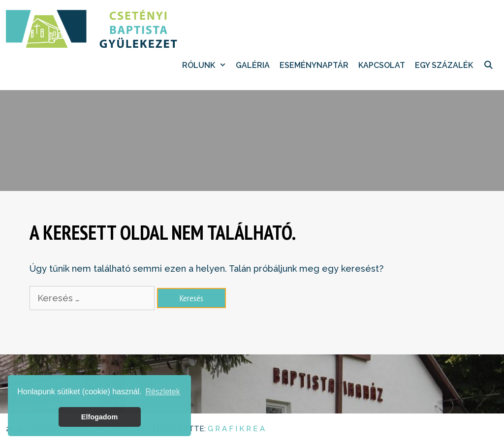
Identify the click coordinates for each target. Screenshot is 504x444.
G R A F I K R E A (236, 429)
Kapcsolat (382, 65)
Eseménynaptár (314, 65)
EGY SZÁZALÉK (444, 65)
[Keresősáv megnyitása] (488, 65)
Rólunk (207, 65)
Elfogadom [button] (99, 417)
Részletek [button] (162, 392)
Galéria (253, 65)
